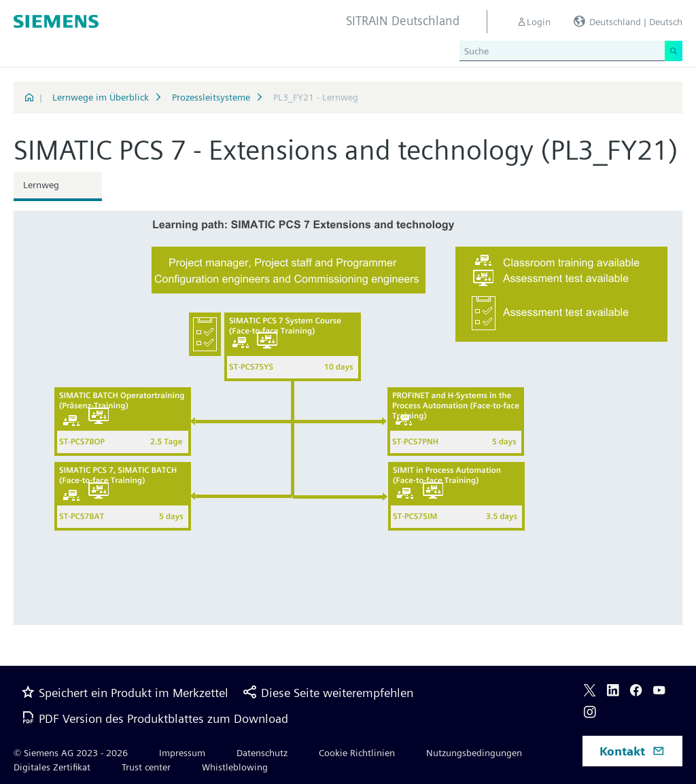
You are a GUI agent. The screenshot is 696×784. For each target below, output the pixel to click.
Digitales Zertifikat (52, 767)
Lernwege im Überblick (101, 97)
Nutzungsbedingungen (474, 753)
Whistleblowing (235, 767)
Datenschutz (262, 753)
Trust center (146, 767)
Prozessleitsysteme (211, 97)
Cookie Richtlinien (357, 753)
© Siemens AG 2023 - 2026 (71, 753)
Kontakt (632, 751)
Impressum (182, 753)
